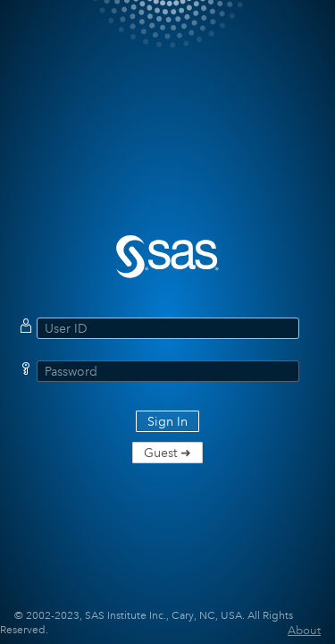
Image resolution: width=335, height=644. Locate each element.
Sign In (167, 421)
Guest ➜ (167, 453)
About (304, 630)
